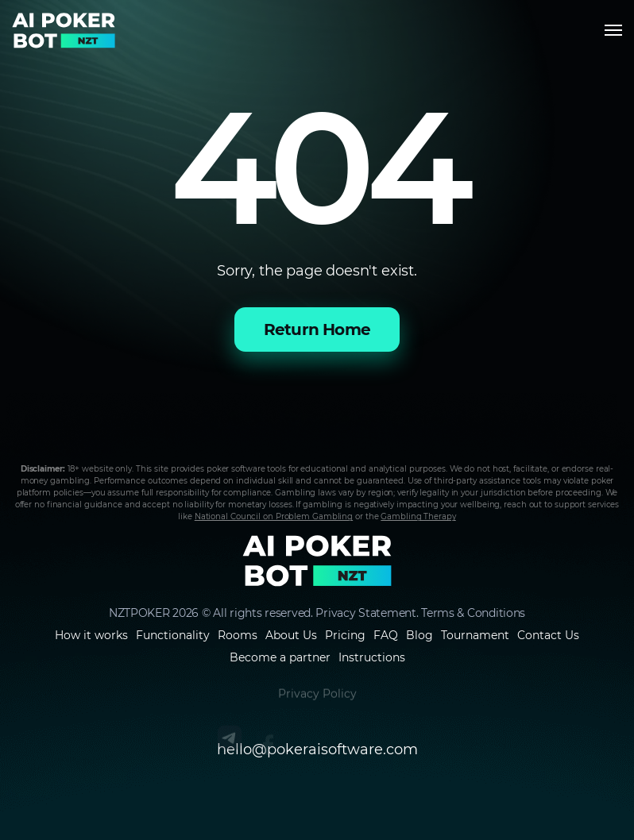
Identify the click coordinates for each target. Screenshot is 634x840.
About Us (291, 635)
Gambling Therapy (418, 516)
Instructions (372, 657)
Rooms (238, 635)
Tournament (475, 635)
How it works (91, 635)
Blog (419, 635)
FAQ (386, 635)
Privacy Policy (317, 701)
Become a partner (280, 657)
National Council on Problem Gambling (274, 516)
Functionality (173, 635)
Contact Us (548, 635)
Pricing (345, 635)
